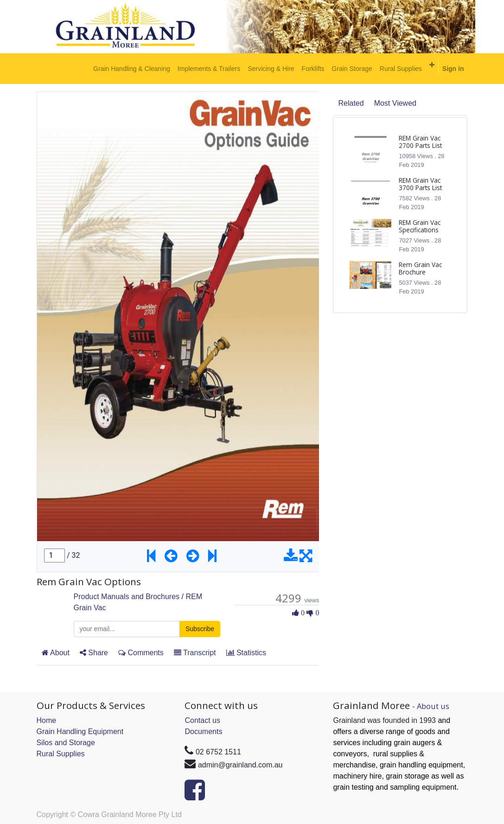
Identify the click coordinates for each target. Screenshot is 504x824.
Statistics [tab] (246, 653)
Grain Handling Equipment (80, 731)
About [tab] (56, 653)
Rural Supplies (61, 754)
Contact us (202, 720)
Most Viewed (395, 103)
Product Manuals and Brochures (127, 597)
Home (47, 720)
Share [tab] (94, 653)
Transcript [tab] (195, 653)
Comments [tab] (141, 653)
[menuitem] (132, 69)
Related (351, 103)
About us (433, 706)
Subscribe (200, 629)
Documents (203, 731)
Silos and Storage (66, 743)
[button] (432, 65)
